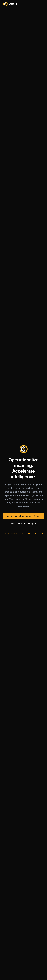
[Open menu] (41, 4)
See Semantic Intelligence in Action (23, 516)
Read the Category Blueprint (23, 523)
